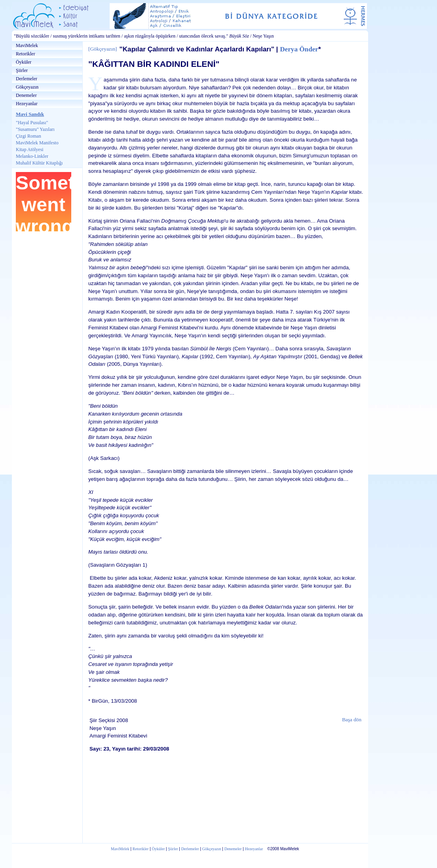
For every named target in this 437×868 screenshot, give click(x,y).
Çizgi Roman (28, 136)
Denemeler (26, 95)
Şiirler (22, 70)
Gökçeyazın (27, 87)
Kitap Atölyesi (30, 149)
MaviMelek (27, 45)
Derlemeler (27, 79)
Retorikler (26, 54)
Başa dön (352, 720)
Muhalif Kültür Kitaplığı (39, 163)
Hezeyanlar (27, 104)
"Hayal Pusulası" (32, 123)
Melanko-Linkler (32, 156)
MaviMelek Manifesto (37, 143)
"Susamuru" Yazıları (35, 129)
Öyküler (24, 62)
